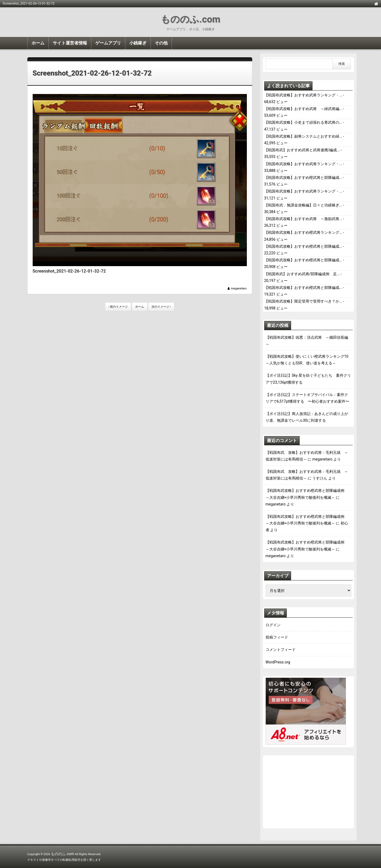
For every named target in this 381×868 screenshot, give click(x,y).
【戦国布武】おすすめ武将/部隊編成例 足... (302, 274)
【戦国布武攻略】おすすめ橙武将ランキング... (303, 232)
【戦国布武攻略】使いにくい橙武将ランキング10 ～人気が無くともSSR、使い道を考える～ (308, 360)
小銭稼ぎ (138, 43)
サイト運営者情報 (70, 43)
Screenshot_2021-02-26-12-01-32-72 (92, 73)
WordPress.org (278, 662)
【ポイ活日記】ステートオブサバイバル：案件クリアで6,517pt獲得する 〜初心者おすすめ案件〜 (308, 398)
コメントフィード (281, 650)
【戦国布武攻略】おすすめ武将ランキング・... (303, 95)
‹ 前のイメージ (118, 307)
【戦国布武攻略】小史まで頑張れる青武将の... (303, 122)
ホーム (38, 43)
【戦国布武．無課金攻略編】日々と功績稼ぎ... (303, 205)
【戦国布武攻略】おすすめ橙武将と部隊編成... (303, 178)
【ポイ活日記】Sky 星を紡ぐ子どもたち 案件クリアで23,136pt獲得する (308, 379)
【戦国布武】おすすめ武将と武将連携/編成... (302, 150)
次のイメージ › (161, 307)
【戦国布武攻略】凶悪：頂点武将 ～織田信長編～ (307, 341)
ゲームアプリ (108, 43)
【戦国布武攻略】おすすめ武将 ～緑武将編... (303, 109)
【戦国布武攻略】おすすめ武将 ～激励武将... (303, 219)
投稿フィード (277, 637)
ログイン (273, 625)
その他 (161, 43)
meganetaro (239, 288)
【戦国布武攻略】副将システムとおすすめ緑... (303, 136)
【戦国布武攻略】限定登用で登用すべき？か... (303, 301)
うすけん (320, 478)
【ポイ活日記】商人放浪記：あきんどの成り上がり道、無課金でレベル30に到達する (307, 417)
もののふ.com (190, 19)
